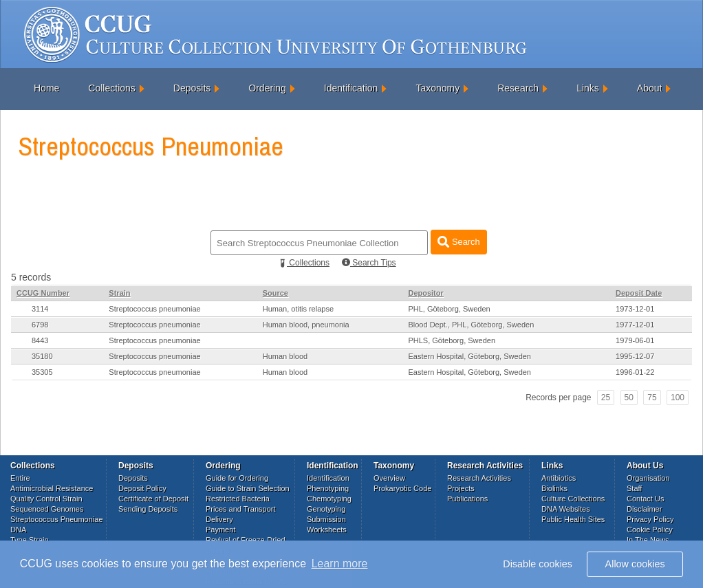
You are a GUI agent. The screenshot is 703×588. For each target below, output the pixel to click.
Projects (461, 488)
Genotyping (326, 509)
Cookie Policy (650, 530)
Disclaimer (644, 509)
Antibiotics (559, 478)
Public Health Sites (573, 519)
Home (46, 88)
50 (629, 398)
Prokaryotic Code (402, 488)
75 (652, 398)
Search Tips (369, 263)
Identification (351, 88)
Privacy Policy (650, 519)
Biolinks (554, 488)
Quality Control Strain (46, 499)
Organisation (648, 478)
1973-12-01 (635, 309)
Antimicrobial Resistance (52, 488)
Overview (389, 478)
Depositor (425, 293)
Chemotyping (329, 499)
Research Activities (479, 478)
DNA (18, 530)
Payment (220, 530)
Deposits (192, 88)
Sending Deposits (148, 509)
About (650, 88)
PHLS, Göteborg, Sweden (452, 340)
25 (606, 398)
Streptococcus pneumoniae (154, 309)
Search (458, 242)
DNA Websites (566, 509)
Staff (634, 488)
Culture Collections (573, 499)
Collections (111, 88)
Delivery (219, 519)
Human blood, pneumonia (306, 325)
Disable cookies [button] (538, 564)
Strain (119, 293)
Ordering (267, 88)
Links (588, 88)
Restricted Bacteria (238, 499)
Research (518, 88)
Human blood (285, 356)
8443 (40, 340)
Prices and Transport (241, 509)
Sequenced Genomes (47, 509)
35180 (42, 356)
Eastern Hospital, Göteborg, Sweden (469, 356)
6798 (40, 325)
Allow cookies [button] (635, 564)
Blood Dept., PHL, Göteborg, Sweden (471, 325)
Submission (326, 519)
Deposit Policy (142, 488)
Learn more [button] (340, 564)
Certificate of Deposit (153, 499)
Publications (467, 499)
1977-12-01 (635, 325)
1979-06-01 (635, 340)
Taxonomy (437, 88)
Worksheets (327, 530)
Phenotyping (328, 488)
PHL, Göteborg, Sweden (449, 309)
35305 (42, 372)
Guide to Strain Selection (248, 488)
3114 (40, 309)
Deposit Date (639, 293)
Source (275, 293)
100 (678, 398)
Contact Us (645, 499)
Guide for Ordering (237, 478)
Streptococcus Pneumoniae (57, 519)
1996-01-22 (635, 372)
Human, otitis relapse (298, 309)
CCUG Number (43, 293)
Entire (20, 478)
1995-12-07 (635, 356)
